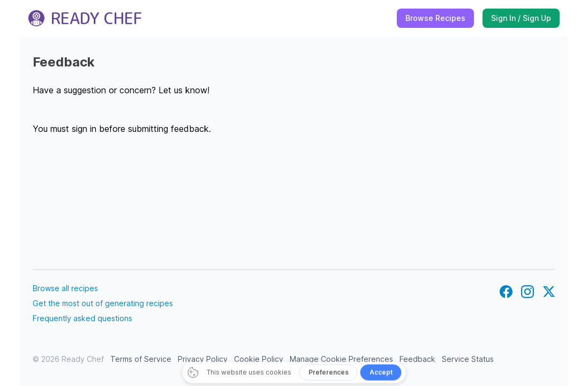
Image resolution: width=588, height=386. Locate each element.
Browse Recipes (435, 18)
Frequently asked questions (82, 318)
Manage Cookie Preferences (341, 359)
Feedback (417, 359)
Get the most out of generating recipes (103, 303)
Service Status (468, 359)
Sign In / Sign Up (521, 18)
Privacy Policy (203, 359)
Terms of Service (141, 359)
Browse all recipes (65, 288)
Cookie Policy (259, 359)
